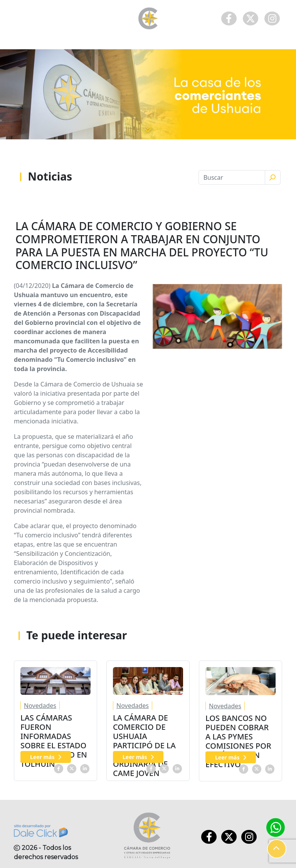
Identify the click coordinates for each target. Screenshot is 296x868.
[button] (277, 849)
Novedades (40, 706)
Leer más (46, 757)
